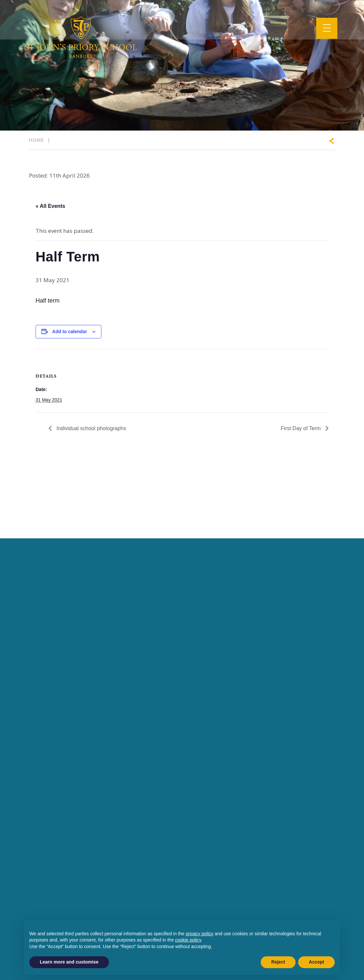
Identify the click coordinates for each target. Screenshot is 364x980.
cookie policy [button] (188, 940)
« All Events (50, 206)
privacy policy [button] (199, 934)
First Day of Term (301, 428)
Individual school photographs (91, 428)
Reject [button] (278, 962)
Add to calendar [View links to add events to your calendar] (70, 331)
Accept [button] (316, 962)
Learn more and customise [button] (69, 962)
